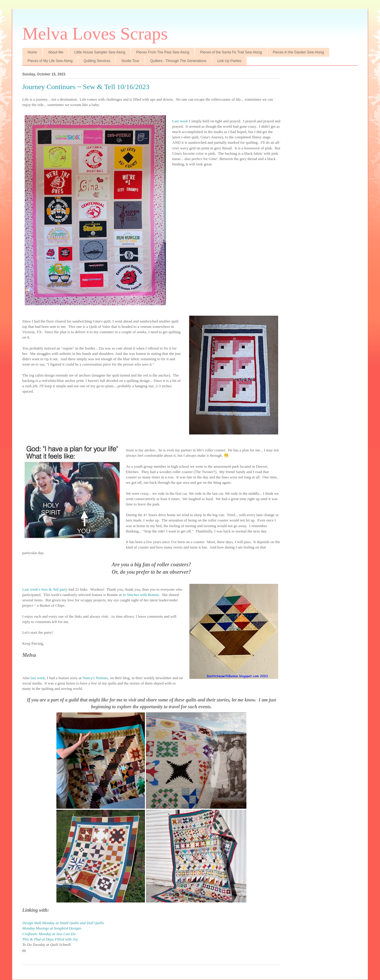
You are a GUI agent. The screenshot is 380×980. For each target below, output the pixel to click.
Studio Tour (130, 61)
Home (32, 52)
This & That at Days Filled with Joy (50, 939)
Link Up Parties (229, 61)
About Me (56, 52)
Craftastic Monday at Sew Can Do (49, 934)
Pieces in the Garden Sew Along (298, 52)
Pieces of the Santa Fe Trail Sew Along (231, 52)
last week (38, 678)
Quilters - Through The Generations (178, 61)
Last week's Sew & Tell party (45, 589)
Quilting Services (97, 61)
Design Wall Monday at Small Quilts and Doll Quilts (63, 923)
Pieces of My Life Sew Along (50, 61)
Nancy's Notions (95, 678)
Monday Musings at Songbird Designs (52, 928)
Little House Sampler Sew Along (100, 52)
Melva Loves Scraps (95, 34)
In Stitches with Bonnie (141, 595)
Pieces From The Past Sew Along (163, 52)
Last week (180, 121)
